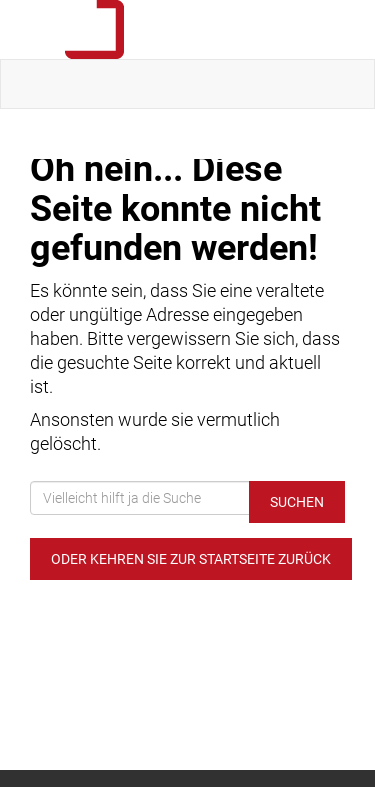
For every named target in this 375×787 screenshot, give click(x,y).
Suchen (297, 502)
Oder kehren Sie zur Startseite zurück (191, 559)
